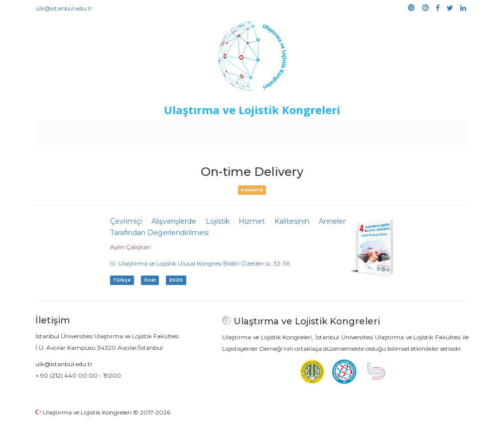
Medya (431, 131)
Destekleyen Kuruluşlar (173, 131)
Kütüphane (366, 131)
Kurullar (113, 131)
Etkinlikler (237, 131)
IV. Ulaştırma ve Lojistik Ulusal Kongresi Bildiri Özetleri (187, 263)
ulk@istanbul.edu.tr (64, 8)
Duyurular (277, 131)
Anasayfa (77, 131)
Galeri (402, 131)
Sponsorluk (320, 131)
